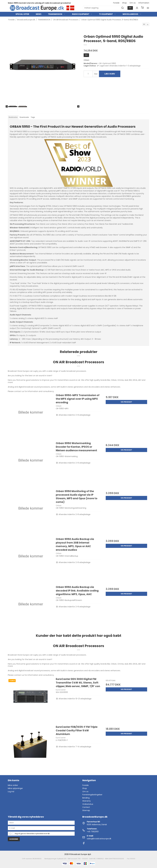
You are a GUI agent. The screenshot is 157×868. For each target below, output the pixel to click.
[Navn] (41, 823)
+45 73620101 (93, 832)
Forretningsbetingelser (92, 795)
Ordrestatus (88, 804)
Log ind (11, 792)
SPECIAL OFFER (22, 14)
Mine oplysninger (15, 788)
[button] (144, 24)
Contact (86, 807)
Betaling (86, 798)
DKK (130, 8)
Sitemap (86, 810)
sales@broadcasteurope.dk (99, 839)
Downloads (24, 117)
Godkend (14, 839)
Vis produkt (126, 402)
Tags (33, 117)
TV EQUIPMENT (107, 14)
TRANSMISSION (57, 14)
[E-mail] (41, 828)
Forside (116, 3)
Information (144, 3)
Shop (124, 3)
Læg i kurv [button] (110, 74)
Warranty (87, 801)
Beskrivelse (13, 117)
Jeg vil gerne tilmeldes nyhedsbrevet (32, 834)
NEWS (39, 14)
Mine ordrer (13, 785)
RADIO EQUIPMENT (82, 14)
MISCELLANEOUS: (132, 14)
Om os (133, 3)
